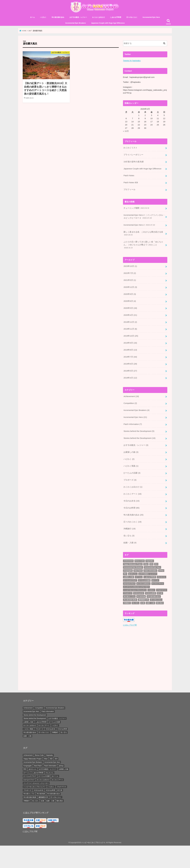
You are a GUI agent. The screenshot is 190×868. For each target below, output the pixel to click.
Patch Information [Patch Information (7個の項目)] (48, 711)
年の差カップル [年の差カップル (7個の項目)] (129, 597)
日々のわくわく (132, 17)
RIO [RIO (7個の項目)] (125, 574)
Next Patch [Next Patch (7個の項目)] (138, 571)
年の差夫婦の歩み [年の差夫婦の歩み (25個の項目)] (30, 732)
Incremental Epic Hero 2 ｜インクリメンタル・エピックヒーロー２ (144, 217)
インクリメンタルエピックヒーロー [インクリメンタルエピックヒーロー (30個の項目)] (136, 587)
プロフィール (129, 189)
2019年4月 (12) (130, 378)
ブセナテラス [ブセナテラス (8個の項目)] (162, 590)
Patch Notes (129, 176)
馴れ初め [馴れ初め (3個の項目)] (160, 603)
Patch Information (133, 424)
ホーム (32, 17)
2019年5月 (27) (130, 371)
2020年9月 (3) (130, 294)
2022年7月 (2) (130, 273)
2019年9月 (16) (130, 343)
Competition (130, 403)
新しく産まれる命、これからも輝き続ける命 (143, 234)
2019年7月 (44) (130, 357)
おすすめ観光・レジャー (78, 17)
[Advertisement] (145, 659)
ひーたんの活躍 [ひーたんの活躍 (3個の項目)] (144, 580)
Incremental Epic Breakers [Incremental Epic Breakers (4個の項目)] (55, 708)
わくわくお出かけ (99, 17)
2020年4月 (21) (130, 315)
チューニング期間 (136, 208)
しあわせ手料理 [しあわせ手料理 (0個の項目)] (41, 722)
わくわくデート (132, 494)
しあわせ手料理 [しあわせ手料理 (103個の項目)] (150, 577)
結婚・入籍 (130, 543)
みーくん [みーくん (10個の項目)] (155, 580)
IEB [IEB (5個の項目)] (151, 564)
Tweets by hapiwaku (132, 61)
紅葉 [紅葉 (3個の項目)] (143, 603)
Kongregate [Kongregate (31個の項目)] (128, 571)
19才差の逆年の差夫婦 (134, 162)
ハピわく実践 (131, 466)
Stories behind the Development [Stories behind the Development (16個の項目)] (35, 715)
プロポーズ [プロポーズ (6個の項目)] (128, 593)
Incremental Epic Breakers (76, 23)
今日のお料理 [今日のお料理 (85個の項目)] (62, 729)
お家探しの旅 (131, 452)
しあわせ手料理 (116, 17)
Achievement (131, 396)
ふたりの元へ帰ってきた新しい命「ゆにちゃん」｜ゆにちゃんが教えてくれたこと (143, 245)
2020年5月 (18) (130, 308)
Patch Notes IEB (131, 183)
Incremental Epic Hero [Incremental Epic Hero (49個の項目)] (152, 567)
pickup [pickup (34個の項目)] (161, 571)
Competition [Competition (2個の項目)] (39, 708)
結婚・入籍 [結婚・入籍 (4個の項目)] (27, 736)
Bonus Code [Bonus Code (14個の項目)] (140, 561)
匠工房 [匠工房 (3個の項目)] (160, 593)
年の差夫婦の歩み (58, 17)
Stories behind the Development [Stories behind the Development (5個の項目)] (35, 718)
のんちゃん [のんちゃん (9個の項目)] (161, 577)
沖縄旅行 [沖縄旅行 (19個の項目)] (55, 732)
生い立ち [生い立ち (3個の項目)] (64, 732)
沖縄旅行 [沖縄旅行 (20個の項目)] (127, 603)
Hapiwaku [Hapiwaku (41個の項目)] (150, 561)
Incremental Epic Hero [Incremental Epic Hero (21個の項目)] (31, 711)
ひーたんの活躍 (132, 473)
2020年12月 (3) (130, 287)
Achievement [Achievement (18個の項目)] (28, 708)
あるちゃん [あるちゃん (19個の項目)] (133, 574)
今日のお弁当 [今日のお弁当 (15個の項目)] (139, 593)
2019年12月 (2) (130, 322)
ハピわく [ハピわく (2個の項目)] (55, 725)
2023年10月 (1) (130, 266)
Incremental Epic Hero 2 (139, 225)
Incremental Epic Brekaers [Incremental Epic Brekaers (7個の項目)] (133, 567)
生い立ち (129, 536)
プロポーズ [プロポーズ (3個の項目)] (39, 729)
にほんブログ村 (130, 625)
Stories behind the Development (139, 431)
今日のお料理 (131, 508)
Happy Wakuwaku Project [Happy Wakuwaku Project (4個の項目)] (133, 564)
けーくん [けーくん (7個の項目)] (139, 577)
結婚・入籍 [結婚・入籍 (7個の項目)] (150, 603)
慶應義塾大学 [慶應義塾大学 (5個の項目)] (143, 600)
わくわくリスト (130, 148)
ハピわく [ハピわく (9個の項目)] (151, 590)
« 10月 (126, 131)
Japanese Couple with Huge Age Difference (108, 23)
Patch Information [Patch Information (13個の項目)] (150, 571)
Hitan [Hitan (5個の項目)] (146, 564)
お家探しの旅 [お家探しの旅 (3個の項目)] (129, 577)
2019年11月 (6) (130, 329)
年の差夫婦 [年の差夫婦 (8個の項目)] (141, 597)
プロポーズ (130, 480)
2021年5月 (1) (130, 280)
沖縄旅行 (130, 529)
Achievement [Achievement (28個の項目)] (128, 561)
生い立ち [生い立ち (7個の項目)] (136, 603)
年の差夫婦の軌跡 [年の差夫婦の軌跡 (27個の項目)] (130, 600)
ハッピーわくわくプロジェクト (93, 842)
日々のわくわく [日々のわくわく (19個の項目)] (44, 732)
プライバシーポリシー (133, 155)
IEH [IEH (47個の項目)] (156, 564)
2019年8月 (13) (130, 350)
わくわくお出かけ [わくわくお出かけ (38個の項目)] (143, 583)
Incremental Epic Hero (151, 17)
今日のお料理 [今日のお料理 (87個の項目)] (151, 593)
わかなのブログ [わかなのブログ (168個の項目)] (129, 583)
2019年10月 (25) (131, 336)
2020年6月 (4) (130, 301)
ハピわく (43, 17)
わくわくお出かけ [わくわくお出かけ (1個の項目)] (30, 725)
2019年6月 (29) (130, 364)
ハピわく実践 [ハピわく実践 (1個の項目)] (28, 729)
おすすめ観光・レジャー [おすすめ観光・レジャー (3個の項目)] (148, 574)
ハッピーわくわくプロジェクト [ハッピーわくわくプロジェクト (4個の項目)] (135, 590)
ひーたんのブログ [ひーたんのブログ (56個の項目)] (130, 580)
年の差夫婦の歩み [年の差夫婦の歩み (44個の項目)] (154, 597)
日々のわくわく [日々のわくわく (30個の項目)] (156, 600)
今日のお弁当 (131, 501)
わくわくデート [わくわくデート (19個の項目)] (158, 583)
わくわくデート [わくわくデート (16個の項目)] (44, 725)
